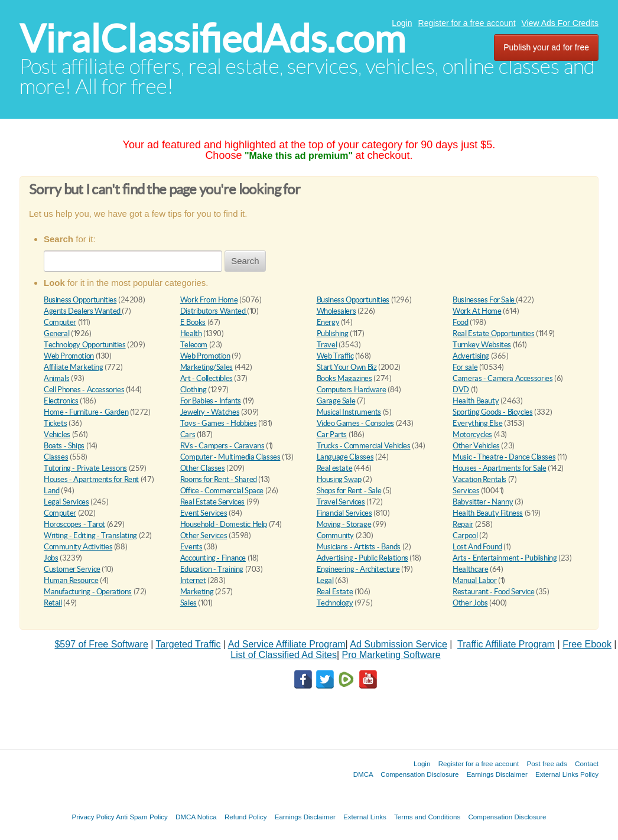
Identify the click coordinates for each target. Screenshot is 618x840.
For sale (465, 367)
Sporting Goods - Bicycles (492, 412)
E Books (193, 322)
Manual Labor (474, 580)
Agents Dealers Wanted (83, 311)
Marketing (197, 592)
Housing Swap (339, 479)
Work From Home (209, 300)
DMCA (363, 774)
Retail (53, 603)
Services (466, 491)
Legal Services (66, 502)
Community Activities (78, 547)
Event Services (204, 513)
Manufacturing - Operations (88, 592)
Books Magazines (344, 378)
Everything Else (477, 423)
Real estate (335, 468)
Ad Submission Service (399, 644)
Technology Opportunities (85, 345)
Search (245, 261)
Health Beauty (476, 401)
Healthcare (470, 569)
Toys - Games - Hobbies (218, 423)
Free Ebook (587, 644)
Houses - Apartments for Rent (91, 479)
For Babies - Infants (211, 401)
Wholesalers (336, 311)
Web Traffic (335, 356)
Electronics (61, 401)
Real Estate (335, 592)
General (56, 333)
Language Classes (345, 457)
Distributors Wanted (214, 311)
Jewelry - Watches (210, 412)
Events (191, 547)
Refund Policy (246, 817)
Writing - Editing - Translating (90, 535)
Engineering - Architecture (358, 569)
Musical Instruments (349, 412)
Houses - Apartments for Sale (499, 468)
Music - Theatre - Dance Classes (504, 457)
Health (191, 333)
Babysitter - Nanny (483, 502)
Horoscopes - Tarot (74, 524)
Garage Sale (336, 401)
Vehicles (57, 434)
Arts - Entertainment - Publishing (505, 558)
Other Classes (203, 468)
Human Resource (71, 580)
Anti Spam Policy (142, 817)
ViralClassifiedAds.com (212, 39)
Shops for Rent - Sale (349, 491)
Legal (325, 580)
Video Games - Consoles (355, 423)
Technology (335, 603)
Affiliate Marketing (74, 367)
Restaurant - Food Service (493, 592)
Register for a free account (467, 23)
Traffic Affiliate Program (506, 644)
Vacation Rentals (479, 479)
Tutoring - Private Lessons (85, 468)
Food (460, 322)
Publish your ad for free (546, 47)
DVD (461, 390)
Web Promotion (69, 356)
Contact (587, 764)
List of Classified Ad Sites (284, 655)
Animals (56, 378)
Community (336, 535)
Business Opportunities (80, 300)
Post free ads (547, 764)
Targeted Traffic (188, 644)
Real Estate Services (212, 502)
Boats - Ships (64, 446)
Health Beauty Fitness (488, 513)
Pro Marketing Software (391, 655)
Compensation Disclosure (419, 774)
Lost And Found (477, 547)
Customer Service (72, 569)
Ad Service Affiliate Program (287, 644)
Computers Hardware (352, 390)
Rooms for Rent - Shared (219, 479)
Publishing (333, 333)
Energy (328, 322)
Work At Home (477, 311)
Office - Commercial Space (222, 491)
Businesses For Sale (484, 300)
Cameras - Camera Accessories (502, 378)
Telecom (194, 345)
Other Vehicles (476, 446)
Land (51, 491)
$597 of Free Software (101, 644)
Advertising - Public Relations (362, 558)
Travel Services (341, 502)
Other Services (204, 535)
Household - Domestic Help (224, 524)
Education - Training (212, 569)
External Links (365, 817)
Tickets (55, 423)
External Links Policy (567, 774)
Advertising (471, 356)
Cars (188, 434)
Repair (463, 524)
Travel (327, 345)
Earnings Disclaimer (497, 774)
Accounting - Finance (213, 558)
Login (402, 23)
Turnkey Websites (482, 345)
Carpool (465, 535)
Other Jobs (470, 603)
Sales (188, 603)
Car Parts (332, 434)
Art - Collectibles (206, 378)
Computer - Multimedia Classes (230, 457)
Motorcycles (472, 434)
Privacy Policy (93, 817)
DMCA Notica (196, 817)
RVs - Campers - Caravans (222, 446)
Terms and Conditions (427, 817)
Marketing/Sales (206, 367)
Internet (193, 580)
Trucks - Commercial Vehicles (364, 446)
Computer (60, 322)
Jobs (51, 558)
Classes (56, 457)
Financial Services (344, 513)
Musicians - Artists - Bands (359, 547)
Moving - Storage (344, 524)
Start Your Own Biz (347, 367)
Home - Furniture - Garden (86, 412)
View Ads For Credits (560, 23)
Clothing (193, 390)
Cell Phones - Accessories (84, 390)
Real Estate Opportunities (493, 333)
